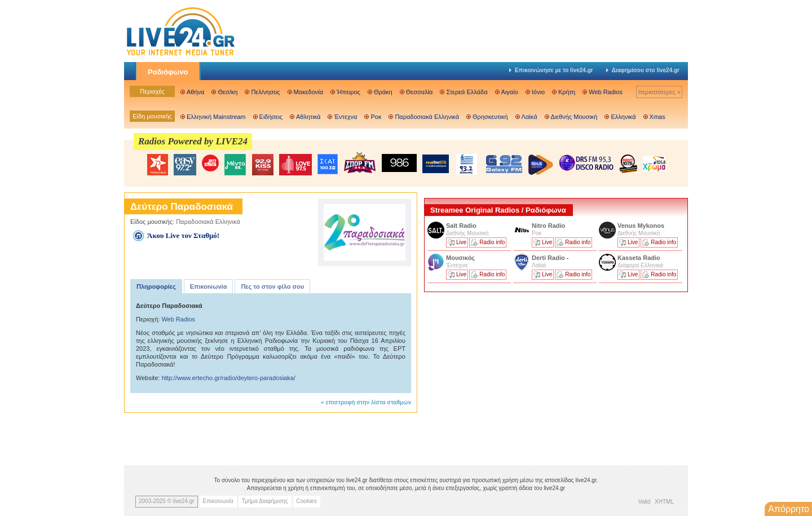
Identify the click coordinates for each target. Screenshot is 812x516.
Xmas (657, 117)
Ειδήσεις (271, 117)
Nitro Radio (548, 226)
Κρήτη (567, 92)
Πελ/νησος (265, 92)
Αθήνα (195, 92)
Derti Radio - (550, 258)
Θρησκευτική (490, 117)
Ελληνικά (623, 117)
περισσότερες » (659, 92)
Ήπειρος (348, 92)
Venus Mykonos (642, 226)
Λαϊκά (529, 117)
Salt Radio (462, 226)
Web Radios (606, 92)
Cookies (307, 501)
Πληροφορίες (156, 286)
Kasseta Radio (640, 258)
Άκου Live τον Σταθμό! (183, 235)
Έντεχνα (345, 117)
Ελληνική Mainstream (216, 117)
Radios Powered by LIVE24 (193, 141)
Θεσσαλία (420, 92)
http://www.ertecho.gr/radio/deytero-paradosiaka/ (229, 378)
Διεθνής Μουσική (574, 117)
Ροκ (376, 117)
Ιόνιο (538, 92)
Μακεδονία (308, 92)
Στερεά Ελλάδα (467, 92)
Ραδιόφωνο (168, 72)
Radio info (492, 242)
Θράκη (383, 92)
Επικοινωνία (209, 286)
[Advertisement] (509, 374)
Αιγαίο (510, 92)
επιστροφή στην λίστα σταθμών (368, 402)
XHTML (664, 502)
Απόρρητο (789, 509)
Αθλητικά (308, 117)
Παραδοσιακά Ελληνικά (427, 117)
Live (461, 242)
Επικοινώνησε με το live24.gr (551, 70)
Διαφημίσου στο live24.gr (643, 70)
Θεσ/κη (228, 92)
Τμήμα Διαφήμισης (265, 501)
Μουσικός (460, 258)
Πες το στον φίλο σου (272, 286)
